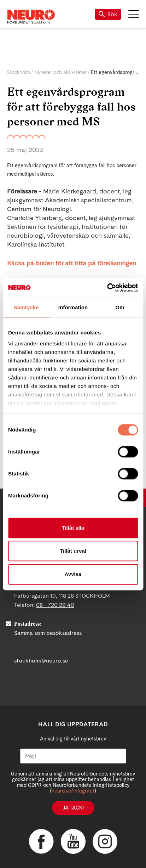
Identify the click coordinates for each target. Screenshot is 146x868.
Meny (134, 14)
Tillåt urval (73, 551)
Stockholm (19, 72)
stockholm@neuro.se (41, 661)
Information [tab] (73, 307)
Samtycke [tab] (26, 307)
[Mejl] (73, 756)
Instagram (105, 841)
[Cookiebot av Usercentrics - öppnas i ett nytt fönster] (107, 288)
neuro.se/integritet (73, 791)
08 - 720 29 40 (55, 605)
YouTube (73, 841)
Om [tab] (120, 307)
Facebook (41, 841)
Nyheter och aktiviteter (60, 72)
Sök (108, 14)
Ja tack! (73, 808)
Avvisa (73, 574)
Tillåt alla (73, 528)
